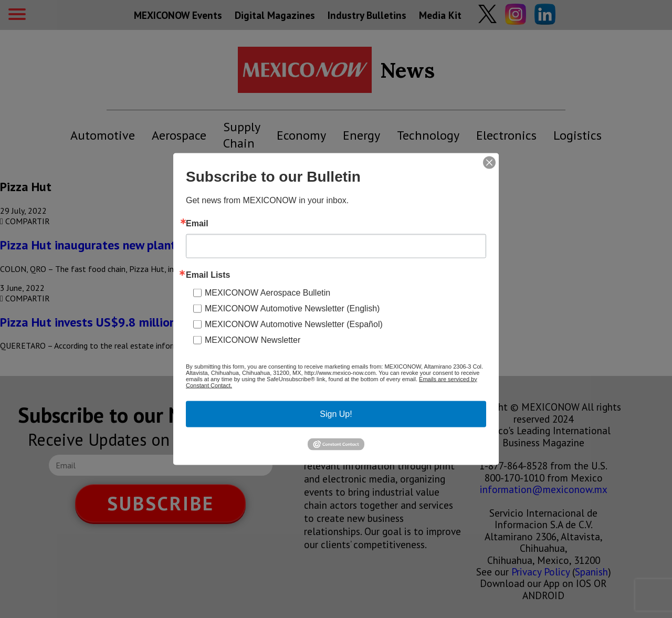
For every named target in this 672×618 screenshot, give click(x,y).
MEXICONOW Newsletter (253, 339)
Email (197, 223)
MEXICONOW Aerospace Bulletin (267, 292)
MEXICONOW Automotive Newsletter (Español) (294, 324)
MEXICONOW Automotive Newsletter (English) (292, 308)
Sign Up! (336, 413)
